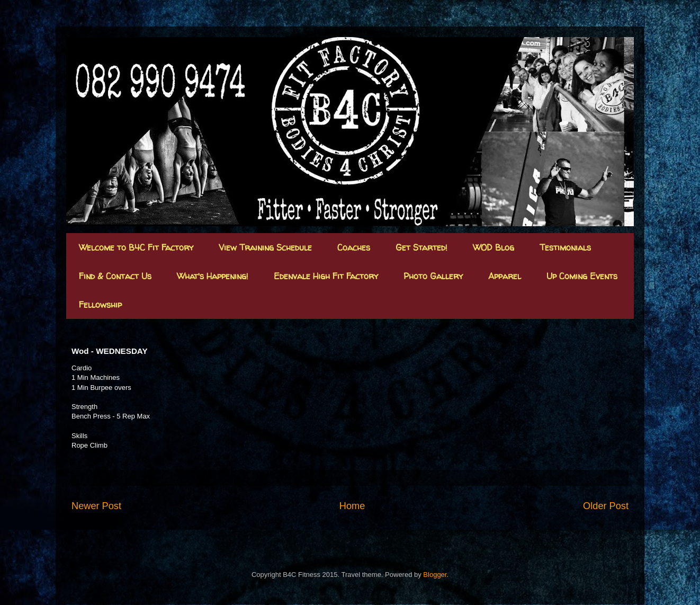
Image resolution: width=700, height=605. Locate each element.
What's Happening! (213, 276)
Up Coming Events (582, 276)
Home (352, 506)
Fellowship (100, 305)
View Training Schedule (265, 247)
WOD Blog (493, 247)
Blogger (435, 575)
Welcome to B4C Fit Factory (136, 247)
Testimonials (565, 247)
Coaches (354, 247)
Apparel (505, 276)
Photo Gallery (433, 276)
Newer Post (96, 506)
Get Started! (421, 247)
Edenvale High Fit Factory (326, 276)
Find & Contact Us (115, 276)
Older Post (606, 506)
